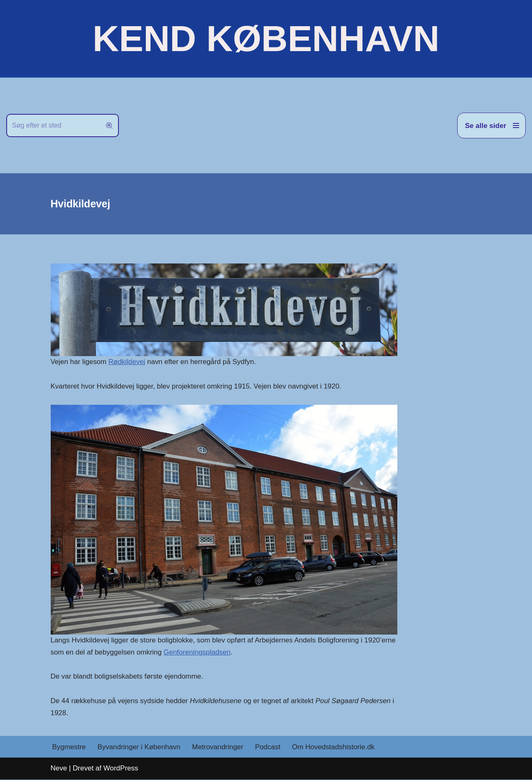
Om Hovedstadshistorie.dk (334, 747)
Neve (59, 769)
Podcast (268, 747)
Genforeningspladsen (198, 652)
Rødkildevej (127, 362)
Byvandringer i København (139, 747)
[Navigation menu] (491, 125)
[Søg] (53, 125)
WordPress (121, 769)
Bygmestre (69, 747)
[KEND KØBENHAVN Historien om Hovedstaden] (266, 39)
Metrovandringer (218, 747)
